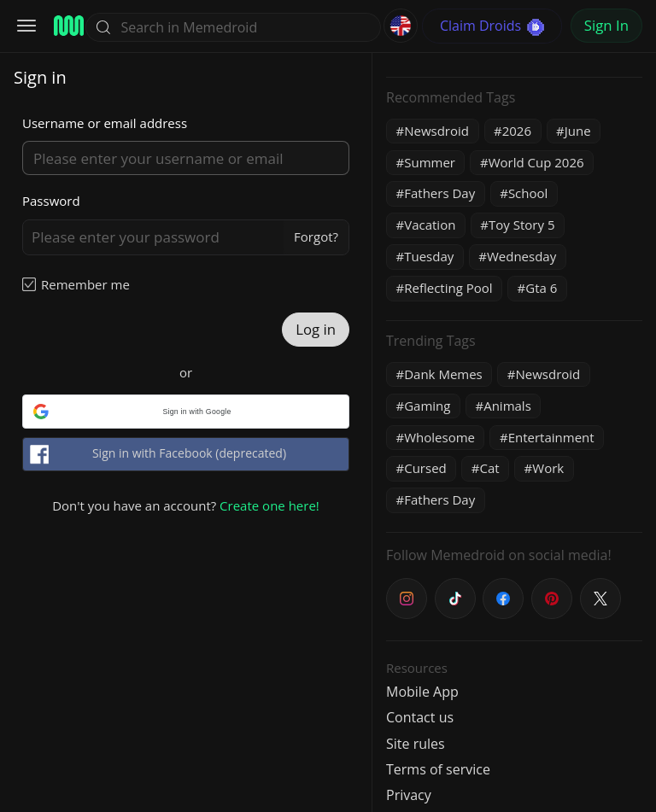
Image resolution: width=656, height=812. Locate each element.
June (578, 131)
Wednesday (521, 256)
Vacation (430, 225)
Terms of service (438, 769)
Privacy (409, 795)
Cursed (425, 468)
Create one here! (269, 505)
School (528, 193)
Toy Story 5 (521, 225)
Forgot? (316, 237)
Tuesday (429, 256)
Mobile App (422, 692)
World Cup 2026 (536, 162)
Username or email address (105, 123)
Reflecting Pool (448, 288)
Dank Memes (443, 374)
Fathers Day (439, 193)
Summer (430, 162)
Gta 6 (541, 288)
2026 (517, 131)
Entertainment (551, 437)
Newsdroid (436, 131)
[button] (186, 412)
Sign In (606, 25)
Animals (507, 406)
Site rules (416, 744)
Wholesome (439, 437)
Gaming (427, 406)
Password (51, 201)
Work (548, 468)
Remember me (85, 284)
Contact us (420, 717)
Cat (489, 468)
